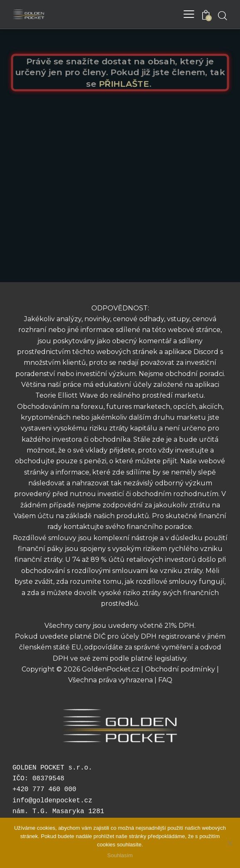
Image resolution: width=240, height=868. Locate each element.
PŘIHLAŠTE (124, 84)
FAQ (165, 680)
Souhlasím (120, 855)
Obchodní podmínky (180, 669)
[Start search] (222, 15)
